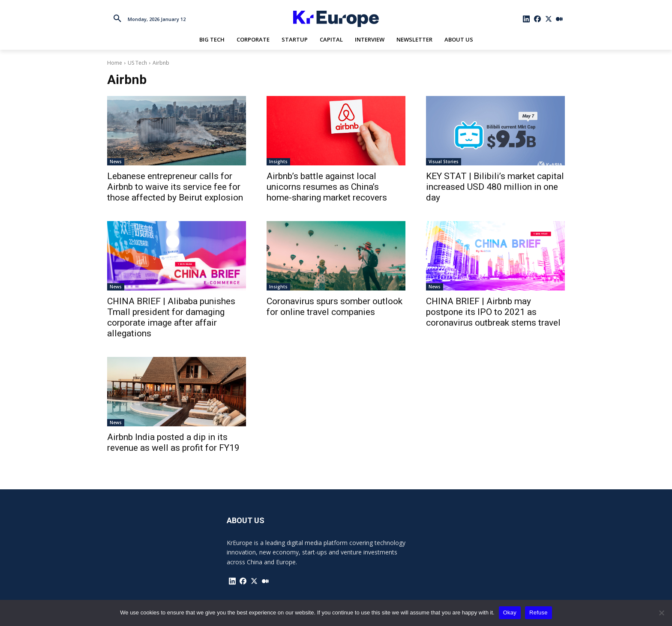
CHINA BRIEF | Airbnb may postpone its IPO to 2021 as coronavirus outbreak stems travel (493, 312)
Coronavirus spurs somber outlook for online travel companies (334, 307)
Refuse (538, 613)
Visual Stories (444, 162)
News (116, 162)
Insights (278, 162)
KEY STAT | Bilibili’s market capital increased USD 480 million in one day (495, 187)
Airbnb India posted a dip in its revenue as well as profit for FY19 (173, 442)
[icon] (527, 19)
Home (115, 63)
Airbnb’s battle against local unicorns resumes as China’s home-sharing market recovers (327, 187)
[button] (117, 19)
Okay (510, 613)
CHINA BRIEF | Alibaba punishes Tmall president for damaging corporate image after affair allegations (171, 317)
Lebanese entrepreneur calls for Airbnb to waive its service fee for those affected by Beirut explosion (175, 187)
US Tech (137, 63)
